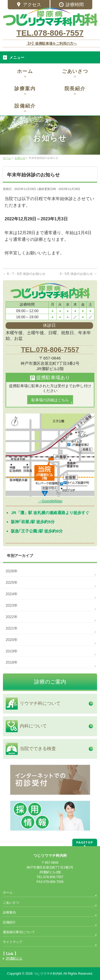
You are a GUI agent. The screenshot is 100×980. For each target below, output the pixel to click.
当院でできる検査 (38, 749)
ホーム (8, 892)
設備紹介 (9, 922)
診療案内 (9, 912)
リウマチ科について (40, 703)
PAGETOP (85, 842)
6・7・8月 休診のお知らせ (24, 274)
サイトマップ (13, 942)
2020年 (12, 640)
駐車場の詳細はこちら (50, 400)
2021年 (12, 628)
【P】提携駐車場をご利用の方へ (51, 44)
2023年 (12, 605)
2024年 (12, 594)
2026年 (12, 571)
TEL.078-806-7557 (50, 33)
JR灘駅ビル (14, 958)
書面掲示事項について (19, 932)
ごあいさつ (11, 903)
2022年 (12, 617)
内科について (33, 726)
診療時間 (71, 5)
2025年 (12, 582)
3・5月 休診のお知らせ (78, 274)
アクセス (29, 5)
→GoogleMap (50, 501)
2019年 (12, 651)
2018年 (12, 662)
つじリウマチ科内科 (48, 974)
